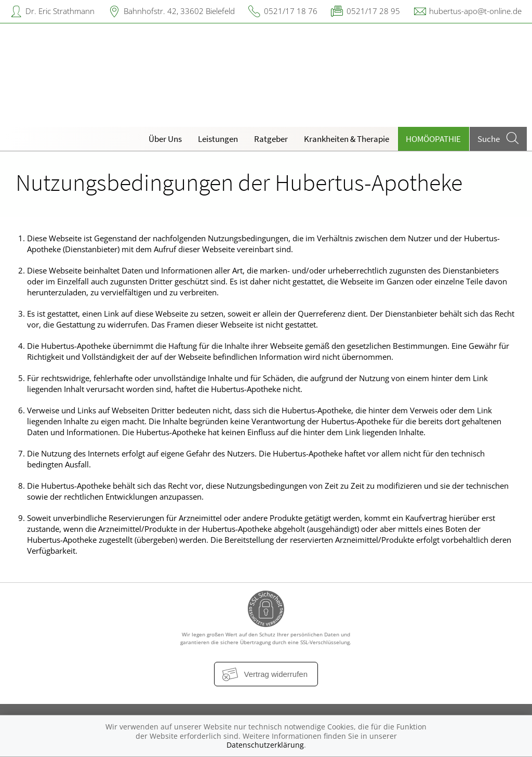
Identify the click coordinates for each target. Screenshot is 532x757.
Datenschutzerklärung (265, 745)
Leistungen (218, 139)
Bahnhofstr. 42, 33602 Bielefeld (179, 11)
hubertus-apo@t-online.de (475, 11)
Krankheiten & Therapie (347, 139)
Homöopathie (433, 139)
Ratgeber (271, 139)
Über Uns (165, 139)
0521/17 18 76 (291, 11)
